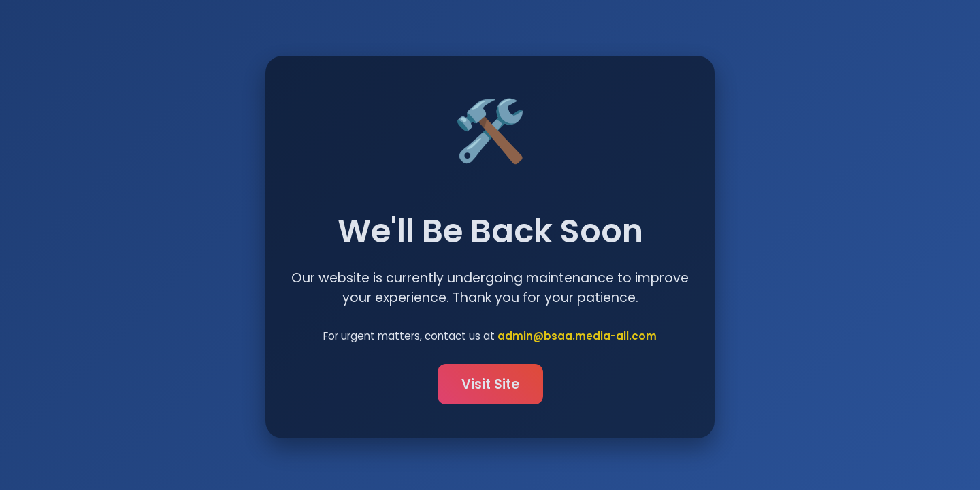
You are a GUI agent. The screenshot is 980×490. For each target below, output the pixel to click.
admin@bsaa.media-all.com (577, 337)
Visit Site (490, 385)
